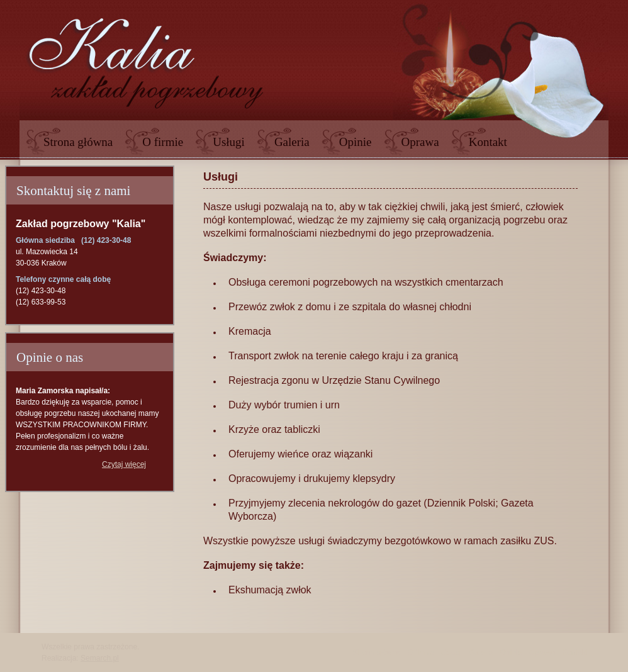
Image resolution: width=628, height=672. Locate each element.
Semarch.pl (100, 658)
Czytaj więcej (124, 464)
